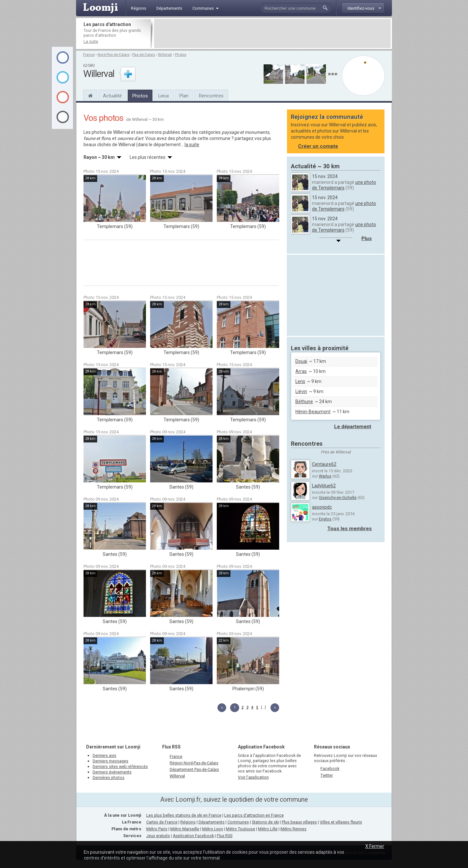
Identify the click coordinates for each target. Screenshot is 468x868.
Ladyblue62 (324, 486)
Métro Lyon (213, 829)
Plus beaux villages (299, 822)
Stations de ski (265, 822)
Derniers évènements (112, 772)
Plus (367, 238)
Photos (181, 55)
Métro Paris (157, 829)
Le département (353, 427)
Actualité (112, 96)
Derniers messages (110, 761)
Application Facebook (193, 836)
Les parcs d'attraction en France (254, 815)
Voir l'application (253, 777)
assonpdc (322, 507)
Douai (301, 361)
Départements (212, 822)
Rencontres (211, 96)
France (89, 55)
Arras (301, 371)
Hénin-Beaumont (313, 412)
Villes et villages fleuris (341, 822)
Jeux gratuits (158, 836)
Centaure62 (324, 464)
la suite (192, 145)
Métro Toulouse (240, 829)
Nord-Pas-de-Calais (113, 55)
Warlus (325, 476)
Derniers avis (104, 755)
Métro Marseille (185, 829)
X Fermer (375, 846)
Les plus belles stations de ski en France (184, 815)
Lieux (164, 96)
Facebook (330, 768)
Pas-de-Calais (144, 55)
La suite (91, 41)
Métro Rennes (293, 829)
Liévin (301, 391)
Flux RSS (171, 747)
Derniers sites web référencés (120, 766)
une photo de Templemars (344, 185)
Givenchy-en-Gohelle (338, 498)
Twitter (327, 775)
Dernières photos (109, 778)
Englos (325, 519)
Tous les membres (350, 529)
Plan (184, 96)
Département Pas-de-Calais (194, 769)
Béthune (304, 402)
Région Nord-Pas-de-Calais (194, 763)
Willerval (165, 55)
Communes (238, 822)
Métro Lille (268, 829)
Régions (188, 822)
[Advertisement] (272, 33)
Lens (300, 381)
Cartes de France (162, 822)
